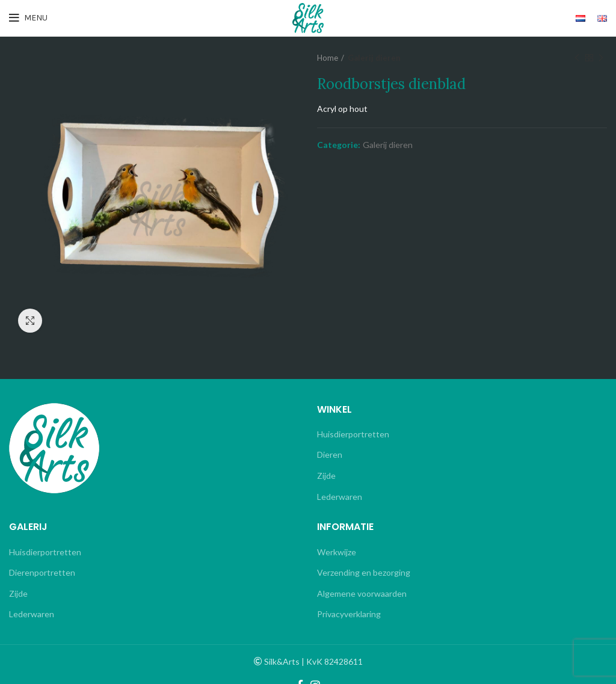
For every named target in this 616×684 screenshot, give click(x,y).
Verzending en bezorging (364, 572)
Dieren (330, 454)
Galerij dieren (374, 58)
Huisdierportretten (353, 434)
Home (328, 58)
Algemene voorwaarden (362, 593)
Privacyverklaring (349, 614)
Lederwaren (340, 497)
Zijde (326, 476)
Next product (601, 58)
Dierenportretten (42, 572)
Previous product (577, 58)
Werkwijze (337, 552)
